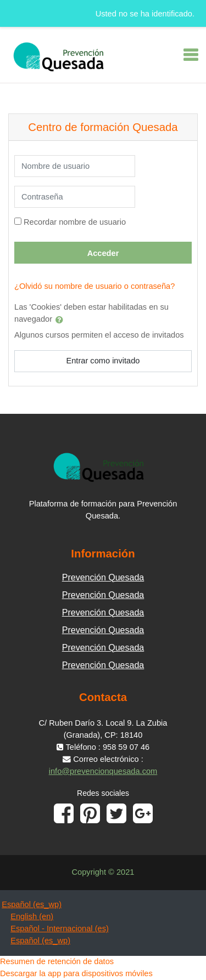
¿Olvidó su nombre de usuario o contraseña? (94, 286)
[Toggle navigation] (191, 55)
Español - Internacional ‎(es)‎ (60, 928)
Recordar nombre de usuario (75, 222)
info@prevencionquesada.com (103, 771)
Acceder (103, 253)
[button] (62, 320)
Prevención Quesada (103, 577)
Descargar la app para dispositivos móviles (76, 973)
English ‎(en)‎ (32, 916)
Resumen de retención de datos (57, 961)
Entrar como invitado (103, 361)
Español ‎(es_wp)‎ (32, 904)
